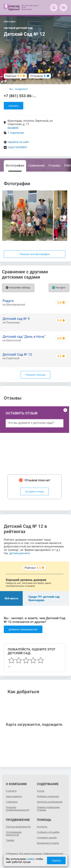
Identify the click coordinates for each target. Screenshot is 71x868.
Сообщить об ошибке (48, 832)
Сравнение (36, 165)
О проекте (11, 791)
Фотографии (15, 165)
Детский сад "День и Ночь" (24, 337)
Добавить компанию (48, 796)
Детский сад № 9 (16, 319)
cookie (30, 859)
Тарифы (10, 840)
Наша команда (14, 796)
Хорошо (56, 861)
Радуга (8, 301)
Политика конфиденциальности (18, 809)
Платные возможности (18, 827)
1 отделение (16, 133)
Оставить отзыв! (35, 492)
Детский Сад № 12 (17, 354)
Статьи (41, 791)
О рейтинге (12, 802)
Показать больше (35, 375)
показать (14, 106)
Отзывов (38, 76)
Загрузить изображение (50, 802)
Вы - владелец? (19, 89)
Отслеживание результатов (14, 834)
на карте (13, 128)
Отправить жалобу (47, 838)
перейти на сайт (18, 142)
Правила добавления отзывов (48, 809)
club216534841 (17, 147)
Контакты (42, 827)
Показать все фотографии (34, 254)
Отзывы (54, 165)
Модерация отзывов (48, 843)
